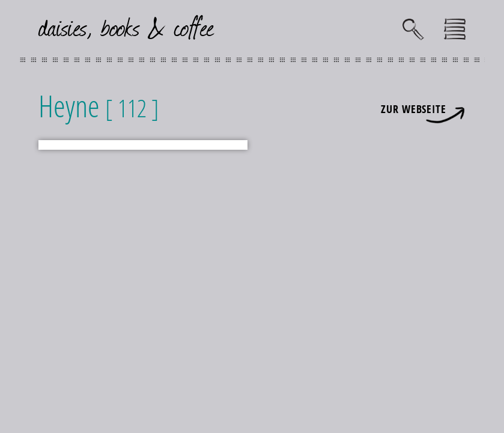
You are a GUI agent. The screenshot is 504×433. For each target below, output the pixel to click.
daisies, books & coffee (126, 26)
